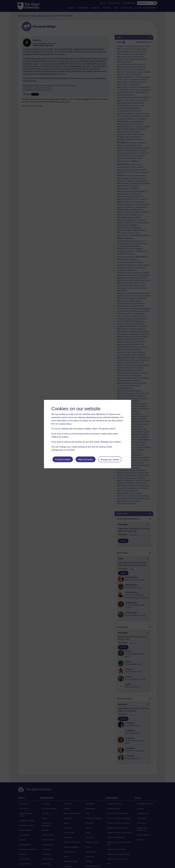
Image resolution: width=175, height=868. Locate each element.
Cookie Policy (65, 424)
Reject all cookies (86, 460)
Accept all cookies (63, 460)
